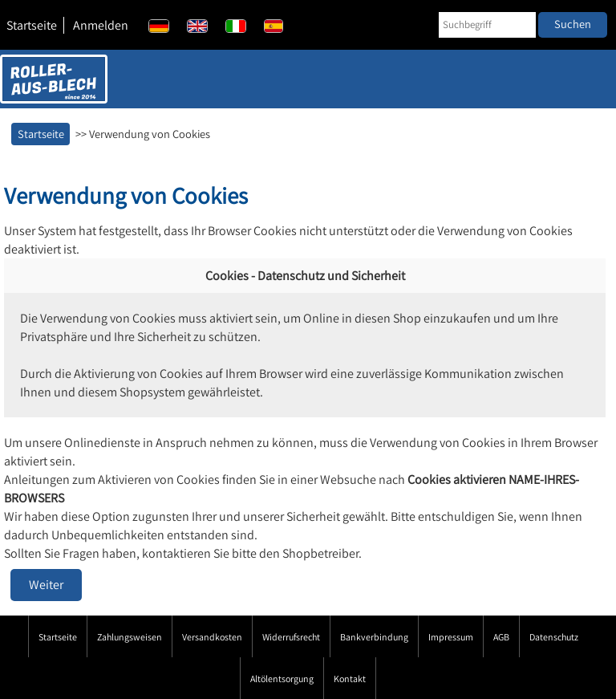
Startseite (32, 25)
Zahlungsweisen (130, 637)
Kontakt (350, 679)
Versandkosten (212, 637)
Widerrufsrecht (291, 637)
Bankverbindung (374, 637)
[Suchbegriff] (487, 25)
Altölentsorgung (282, 679)
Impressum (451, 637)
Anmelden (101, 25)
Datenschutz (554, 637)
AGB (501, 637)
